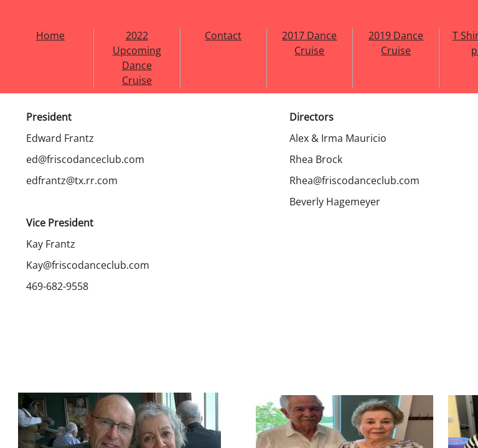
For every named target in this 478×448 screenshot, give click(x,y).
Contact (223, 35)
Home (50, 35)
